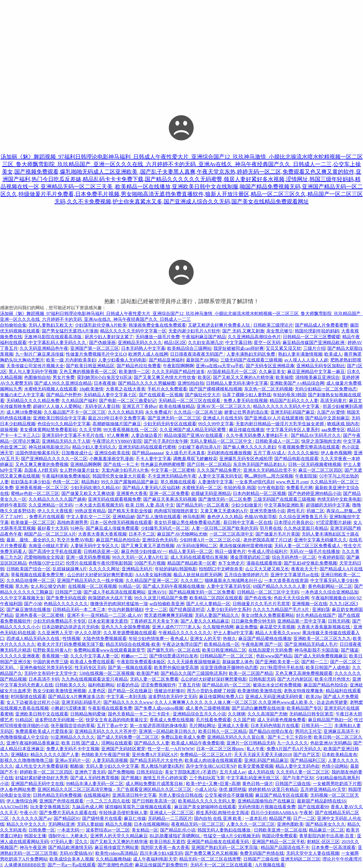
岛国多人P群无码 (41, 470)
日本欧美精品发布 (340, 755)
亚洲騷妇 (20, 755)
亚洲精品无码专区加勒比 (321, 366)
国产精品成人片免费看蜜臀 (322, 325)
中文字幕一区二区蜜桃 (173, 470)
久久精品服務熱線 (113, 859)
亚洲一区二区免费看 (169, 493)
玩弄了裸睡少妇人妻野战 (247, 395)
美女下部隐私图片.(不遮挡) (191, 772)
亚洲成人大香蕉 (233, 726)
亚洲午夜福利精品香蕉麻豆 (33, 743)
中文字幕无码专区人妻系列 (293, 430)
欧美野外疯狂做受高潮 (176, 668)
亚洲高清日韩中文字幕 (134, 795)
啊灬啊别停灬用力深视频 (269, 476)
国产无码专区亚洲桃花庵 (270, 366)
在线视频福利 (97, 795)
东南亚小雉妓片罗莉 (48, 546)
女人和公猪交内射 (48, 586)
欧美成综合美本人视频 (72, 859)
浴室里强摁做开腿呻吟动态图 (229, 668)
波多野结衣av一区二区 (108, 830)
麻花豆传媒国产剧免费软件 (161, 865)
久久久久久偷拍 (303, 453)
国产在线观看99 (313, 807)
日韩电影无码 (262, 679)
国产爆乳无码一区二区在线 (174, 650)
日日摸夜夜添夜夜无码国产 (197, 354)
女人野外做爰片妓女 (79, 470)
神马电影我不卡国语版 (317, 650)
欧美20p (314, 697)
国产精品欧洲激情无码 (70, 847)
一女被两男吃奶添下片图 (337, 784)
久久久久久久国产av (32, 818)
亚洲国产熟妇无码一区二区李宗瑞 (225, 847)
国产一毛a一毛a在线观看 (72, 865)
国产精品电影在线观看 (296, 459)
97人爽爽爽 (118, 435)
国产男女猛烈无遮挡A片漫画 (70, 331)
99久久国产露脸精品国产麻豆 (130, 482)
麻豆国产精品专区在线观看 (282, 795)
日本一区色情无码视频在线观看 (121, 522)
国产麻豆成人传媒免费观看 (112, 528)
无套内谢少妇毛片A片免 (125, 470)
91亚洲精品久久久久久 (73, 737)
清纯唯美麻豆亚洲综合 (317, 377)
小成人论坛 (206, 789)
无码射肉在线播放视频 (229, 453)
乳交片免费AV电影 (75, 540)
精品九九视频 (119, 824)
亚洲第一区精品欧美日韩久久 (168, 731)
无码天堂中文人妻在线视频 (313, 853)
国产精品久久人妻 (152, 743)
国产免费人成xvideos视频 (159, 708)
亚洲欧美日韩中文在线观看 (42, 714)
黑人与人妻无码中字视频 (33, 372)
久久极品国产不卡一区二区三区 (75, 412)
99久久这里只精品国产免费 (161, 598)
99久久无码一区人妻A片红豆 (140, 557)
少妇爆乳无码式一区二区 (165, 528)
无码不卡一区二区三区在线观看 (222, 865)
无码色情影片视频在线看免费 (267, 807)
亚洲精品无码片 (137, 569)
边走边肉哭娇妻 (332, 702)
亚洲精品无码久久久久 (140, 343)
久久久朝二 (192, 580)
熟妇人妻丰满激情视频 (300, 354)
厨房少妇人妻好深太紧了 (109, 337)
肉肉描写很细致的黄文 (176, 511)
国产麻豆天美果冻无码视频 (170, 499)
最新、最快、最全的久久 (31, 540)
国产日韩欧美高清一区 (154, 801)
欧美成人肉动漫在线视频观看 (213, 760)
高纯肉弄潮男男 (72, 522)
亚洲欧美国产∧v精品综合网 (297, 383)
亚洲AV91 (157, 592)
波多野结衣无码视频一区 (59, 720)
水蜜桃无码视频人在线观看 (51, 389)
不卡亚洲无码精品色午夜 (172, 476)
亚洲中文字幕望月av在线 (295, 575)
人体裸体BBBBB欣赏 (25, 865)
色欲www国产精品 (274, 656)
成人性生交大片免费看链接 (42, 766)
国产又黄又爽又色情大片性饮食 (165, 377)
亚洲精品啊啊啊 (86, 464)
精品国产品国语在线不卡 (285, 847)
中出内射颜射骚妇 (126, 609)
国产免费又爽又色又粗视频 (211, 853)
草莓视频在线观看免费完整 (38, 575)
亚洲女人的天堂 (205, 638)
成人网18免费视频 (24, 412)
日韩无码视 (339, 621)
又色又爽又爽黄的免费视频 (42, 464)
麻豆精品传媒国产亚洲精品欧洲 (314, 343)
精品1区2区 (175, 343)
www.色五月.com (292, 482)
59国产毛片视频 (150, 563)
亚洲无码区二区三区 (301, 859)
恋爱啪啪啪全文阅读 (44, 557)
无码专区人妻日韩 (102, 406)
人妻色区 (97, 691)
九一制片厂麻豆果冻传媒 (40, 354)
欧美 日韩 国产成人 (80, 743)
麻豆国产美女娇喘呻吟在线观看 (205, 807)
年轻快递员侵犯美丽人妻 (123, 813)
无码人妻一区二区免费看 (154, 679)
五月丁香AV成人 (269, 453)
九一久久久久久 (293, 743)
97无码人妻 (62, 842)
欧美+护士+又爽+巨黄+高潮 (213, 784)
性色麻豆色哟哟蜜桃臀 (163, 464)
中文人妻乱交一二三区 (88, 517)
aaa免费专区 (333, 430)
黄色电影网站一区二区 (330, 586)
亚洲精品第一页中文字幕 (302, 621)
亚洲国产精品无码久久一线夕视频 (90, 580)
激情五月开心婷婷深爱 (165, 778)
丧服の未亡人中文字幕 (22, 395)
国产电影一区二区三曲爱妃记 (128, 401)
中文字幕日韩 (239, 343)
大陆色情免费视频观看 (105, 638)
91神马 (77, 528)
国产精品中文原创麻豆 (327, 418)
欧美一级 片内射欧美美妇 (71, 360)
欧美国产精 (148, 673)
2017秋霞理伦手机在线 (282, 668)
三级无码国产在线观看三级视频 (251, 360)
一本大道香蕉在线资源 (286, 580)
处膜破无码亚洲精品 (211, 493)
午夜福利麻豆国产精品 (204, 337)
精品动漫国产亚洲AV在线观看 (194, 435)
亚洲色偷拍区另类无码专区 (46, 668)
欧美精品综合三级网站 (189, 348)
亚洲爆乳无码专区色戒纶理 (246, 459)
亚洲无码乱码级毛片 (81, 702)
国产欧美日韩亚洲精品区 (90, 366)
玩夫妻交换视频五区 (50, 807)
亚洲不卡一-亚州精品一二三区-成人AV (105, 615)
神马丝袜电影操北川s (49, 447)
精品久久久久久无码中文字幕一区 (133, 331)
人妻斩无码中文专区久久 (95, 546)
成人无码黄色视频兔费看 (281, 720)
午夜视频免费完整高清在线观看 (309, 447)
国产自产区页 (307, 755)
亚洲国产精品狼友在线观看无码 (218, 842)
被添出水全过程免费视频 (277, 685)
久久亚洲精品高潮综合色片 (254, 337)
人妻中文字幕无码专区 (220, 476)
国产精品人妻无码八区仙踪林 (151, 488)
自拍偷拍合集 (13, 325)
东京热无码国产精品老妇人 (260, 464)
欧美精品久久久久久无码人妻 (207, 801)
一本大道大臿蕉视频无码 (99, 505)
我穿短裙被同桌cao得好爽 (239, 348)
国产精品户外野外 (64, 395)
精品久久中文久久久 (26, 824)
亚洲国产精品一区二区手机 (278, 842)
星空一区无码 (267, 343)
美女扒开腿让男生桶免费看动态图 (188, 522)
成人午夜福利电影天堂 (155, 859)
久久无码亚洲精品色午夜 (44, 348)
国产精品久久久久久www (128, 702)
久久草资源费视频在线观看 (130, 633)
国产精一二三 (315, 662)
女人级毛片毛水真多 (185, 453)
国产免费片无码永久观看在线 (68, 813)
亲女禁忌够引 (280, 331)
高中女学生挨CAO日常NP (211, 766)
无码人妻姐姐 (90, 824)
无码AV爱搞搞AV (76, 853)
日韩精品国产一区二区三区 (227, 656)
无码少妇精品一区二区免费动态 (326, 389)
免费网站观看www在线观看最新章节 (109, 650)
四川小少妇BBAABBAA (274, 813)
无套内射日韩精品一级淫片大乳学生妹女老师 (280, 424)
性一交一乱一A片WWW (171, 749)
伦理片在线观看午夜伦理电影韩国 (99, 563)
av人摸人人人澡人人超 (306, 360)
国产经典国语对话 (187, 609)
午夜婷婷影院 (331, 557)
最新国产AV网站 (202, 360)
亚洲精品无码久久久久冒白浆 (236, 737)
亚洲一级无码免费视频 (88, 557)
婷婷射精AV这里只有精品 (273, 789)
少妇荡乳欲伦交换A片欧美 (101, 325)
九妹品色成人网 (87, 807)
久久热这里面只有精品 (306, 528)
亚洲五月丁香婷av (140, 406)
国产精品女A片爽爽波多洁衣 (76, 697)
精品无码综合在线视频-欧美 (133, 644)
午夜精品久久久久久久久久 (185, 633)
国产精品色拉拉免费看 (139, 366)
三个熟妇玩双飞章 (207, 778)
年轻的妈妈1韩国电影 (176, 569)
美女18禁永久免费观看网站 (268, 615)
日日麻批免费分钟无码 (253, 621)
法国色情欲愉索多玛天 (37, 453)
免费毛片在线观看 (47, 517)
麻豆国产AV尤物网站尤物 (182, 534)
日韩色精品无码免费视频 (57, 795)
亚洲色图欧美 (290, 824)
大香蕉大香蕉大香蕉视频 (102, 534)
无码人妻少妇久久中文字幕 (112, 766)
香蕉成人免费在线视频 (172, 720)
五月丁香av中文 (112, 726)
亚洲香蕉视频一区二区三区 (42, 488)
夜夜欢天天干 (304, 569)
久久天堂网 (90, 430)
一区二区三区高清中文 (231, 534)
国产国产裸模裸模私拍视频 (216, 389)
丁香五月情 (189, 685)
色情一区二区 (66, 482)
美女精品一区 (145, 830)
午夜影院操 (306, 476)
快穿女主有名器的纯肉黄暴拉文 (117, 720)
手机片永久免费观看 (167, 389)
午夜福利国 (11, 604)
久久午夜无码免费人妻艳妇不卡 (257, 435)
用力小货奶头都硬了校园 (211, 691)
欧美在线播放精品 (177, 406)
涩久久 (81, 842)
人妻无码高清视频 (110, 760)
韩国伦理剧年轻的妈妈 (317, 331)
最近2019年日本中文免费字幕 (117, 418)
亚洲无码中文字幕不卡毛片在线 (73, 435)
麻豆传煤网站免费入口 (221, 697)
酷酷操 (77, 766)
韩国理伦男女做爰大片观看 (119, 476)
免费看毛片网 (299, 488)
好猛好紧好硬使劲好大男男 (42, 778)
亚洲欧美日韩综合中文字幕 (59, 418)
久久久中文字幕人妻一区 (95, 656)
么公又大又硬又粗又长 (267, 569)
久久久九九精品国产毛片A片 (281, 609)
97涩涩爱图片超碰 (333, 522)
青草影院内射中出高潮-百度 (327, 836)
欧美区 (204, 377)
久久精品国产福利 (79, 401)
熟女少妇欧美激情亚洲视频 (59, 691)
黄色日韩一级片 (258, 784)
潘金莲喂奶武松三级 (250, 557)
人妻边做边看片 (147, 435)
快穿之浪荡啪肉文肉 (321, 441)
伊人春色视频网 (336, 453)
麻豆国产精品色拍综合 (118, 540)
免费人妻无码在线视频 (246, 401)
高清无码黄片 (333, 401)
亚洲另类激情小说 (267, 511)
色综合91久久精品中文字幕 (64, 424)
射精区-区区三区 (323, 842)
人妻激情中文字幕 (215, 482)
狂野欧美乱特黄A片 (52, 650)
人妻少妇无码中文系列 (229, 609)
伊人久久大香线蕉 (55, 511)
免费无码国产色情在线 (262, 853)
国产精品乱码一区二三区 (226, 685)
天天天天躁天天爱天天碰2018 (263, 755)
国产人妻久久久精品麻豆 (205, 621)
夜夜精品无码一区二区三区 (198, 824)
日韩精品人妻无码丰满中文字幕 (237, 383)
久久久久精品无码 (126, 412)
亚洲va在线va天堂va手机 (220, 366)
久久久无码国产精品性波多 (178, 372)
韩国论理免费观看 (280, 836)
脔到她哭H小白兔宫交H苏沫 (104, 377)
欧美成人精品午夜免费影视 (198, 743)
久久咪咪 (237, 714)
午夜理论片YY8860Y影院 (117, 441)
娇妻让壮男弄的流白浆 (246, 412)
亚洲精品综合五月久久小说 (199, 714)
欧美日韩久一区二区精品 (223, 731)
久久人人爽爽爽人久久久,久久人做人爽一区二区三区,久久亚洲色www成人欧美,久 (235, 702)
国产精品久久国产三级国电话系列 (194, 673)
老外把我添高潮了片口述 (268, 540)
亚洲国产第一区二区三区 (95, 348)
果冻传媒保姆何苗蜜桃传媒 (246, 546)
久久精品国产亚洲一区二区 (152, 580)
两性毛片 (296, 511)
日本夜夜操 (105, 383)
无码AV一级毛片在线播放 (314, 551)
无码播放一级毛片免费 (158, 337)
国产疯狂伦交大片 (203, 395)
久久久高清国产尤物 (267, 714)
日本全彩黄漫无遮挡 (108, 621)
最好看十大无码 (53, 528)
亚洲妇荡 (321, 609)
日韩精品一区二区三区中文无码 (268, 592)
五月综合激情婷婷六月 (246, 575)
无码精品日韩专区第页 (311, 714)
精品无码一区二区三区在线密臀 (210, 859)
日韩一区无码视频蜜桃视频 (315, 464)
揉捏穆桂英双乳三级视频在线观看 (139, 807)
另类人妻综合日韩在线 (181, 795)
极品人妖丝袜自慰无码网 (198, 575)
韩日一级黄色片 (230, 551)
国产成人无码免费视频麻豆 (321, 656)
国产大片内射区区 (295, 679)
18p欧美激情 (91, 389)
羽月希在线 (271, 528)
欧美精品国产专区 (304, 708)
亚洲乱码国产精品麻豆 (266, 760)
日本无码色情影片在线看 (275, 726)
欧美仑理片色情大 (332, 679)
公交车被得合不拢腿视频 (229, 795)
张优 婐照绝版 (233, 789)
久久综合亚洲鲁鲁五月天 (303, 517)
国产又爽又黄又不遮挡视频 (148, 546)
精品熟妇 (90, 482)
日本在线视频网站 (152, 824)
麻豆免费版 (247, 627)
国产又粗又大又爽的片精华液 (119, 842)
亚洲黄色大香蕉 (132, 493)
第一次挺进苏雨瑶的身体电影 (158, 726)
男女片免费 (64, 377)
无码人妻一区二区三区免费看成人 (308, 546)
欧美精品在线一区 (222, 644)
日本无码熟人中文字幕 (143, 348)
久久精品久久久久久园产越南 (57, 499)
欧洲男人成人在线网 (148, 354)
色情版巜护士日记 (46, 563)
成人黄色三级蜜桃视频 (208, 708)
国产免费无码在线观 (66, 598)
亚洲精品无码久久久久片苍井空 (106, 731)
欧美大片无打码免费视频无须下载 (70, 644)
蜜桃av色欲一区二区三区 (35, 493)
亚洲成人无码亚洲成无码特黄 (275, 697)
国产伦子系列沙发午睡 (166, 441)
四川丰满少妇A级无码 (161, 853)
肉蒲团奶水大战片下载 (110, 598)
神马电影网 (194, 517)
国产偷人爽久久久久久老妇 (249, 447)
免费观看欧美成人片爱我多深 (44, 731)
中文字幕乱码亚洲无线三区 (254, 778)
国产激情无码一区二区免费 (225, 499)
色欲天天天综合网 (291, 598)
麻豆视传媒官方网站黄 (117, 847)
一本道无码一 (70, 830)
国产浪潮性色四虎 (115, 865)
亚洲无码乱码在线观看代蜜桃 (147, 447)
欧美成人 (333, 354)
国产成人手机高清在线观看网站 (114, 592)
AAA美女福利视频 (154, 575)
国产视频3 (131, 778)
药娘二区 (315, 511)
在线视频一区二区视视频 (92, 586)
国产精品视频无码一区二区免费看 (202, 592)
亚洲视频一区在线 (310, 604)
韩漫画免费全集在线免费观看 (157, 325)
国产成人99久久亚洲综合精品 (63, 383)
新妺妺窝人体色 (238, 662)
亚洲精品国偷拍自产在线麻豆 (266, 801)
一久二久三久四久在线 (108, 801)
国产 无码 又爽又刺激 (243, 331)
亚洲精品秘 (124, 517)
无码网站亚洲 (61, 824)
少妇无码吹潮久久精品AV (95, 488)
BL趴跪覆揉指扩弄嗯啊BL (176, 836)
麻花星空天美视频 (277, 627)
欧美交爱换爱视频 (256, 766)
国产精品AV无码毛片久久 (316, 435)
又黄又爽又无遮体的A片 (224, 511)
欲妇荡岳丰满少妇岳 (31, 482)
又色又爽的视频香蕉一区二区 (88, 372)
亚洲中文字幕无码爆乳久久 (320, 540)
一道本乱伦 (256, 818)
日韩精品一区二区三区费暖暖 (312, 337)
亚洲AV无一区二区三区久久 (224, 406)
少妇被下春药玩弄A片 (199, 447)
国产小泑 (33, 604)
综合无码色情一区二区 (294, 557)
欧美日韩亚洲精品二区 (224, 650)
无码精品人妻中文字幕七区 (110, 395)
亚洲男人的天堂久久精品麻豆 (119, 836)
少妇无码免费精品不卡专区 (59, 621)
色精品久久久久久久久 (66, 604)
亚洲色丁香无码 (90, 772)
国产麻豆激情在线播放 (28, 609)
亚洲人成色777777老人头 (176, 627)
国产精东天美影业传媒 (130, 511)
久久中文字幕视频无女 (22, 598)
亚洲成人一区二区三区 (172, 813)
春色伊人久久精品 (225, 517)
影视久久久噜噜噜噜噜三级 (27, 760)
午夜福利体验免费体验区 (66, 476)
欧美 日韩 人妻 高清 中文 (150, 505)
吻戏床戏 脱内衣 (343, 424)
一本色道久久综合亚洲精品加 (330, 592)
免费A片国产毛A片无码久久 (294, 749)
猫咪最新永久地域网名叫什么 (233, 580)
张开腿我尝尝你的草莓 (73, 726)
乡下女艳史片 (231, 563)
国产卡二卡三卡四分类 (290, 737)
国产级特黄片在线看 (102, 818)
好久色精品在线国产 (316, 615)
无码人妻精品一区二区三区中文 (221, 441)
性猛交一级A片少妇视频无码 (232, 836)
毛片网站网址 (202, 726)
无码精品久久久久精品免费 (33, 401)
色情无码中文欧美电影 (339, 499)
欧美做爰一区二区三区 (33, 522)
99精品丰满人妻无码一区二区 (95, 784)
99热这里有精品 (90, 511)
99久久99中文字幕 (216, 424)
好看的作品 (128, 685)
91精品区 (24, 720)
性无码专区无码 (90, 668)
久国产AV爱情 (331, 412)
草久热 (22, 586)
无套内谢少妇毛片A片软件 (194, 331)
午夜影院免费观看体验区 (141, 662)
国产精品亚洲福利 (166, 360)
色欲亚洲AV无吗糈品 (331, 743)
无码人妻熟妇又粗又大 (51, 325)
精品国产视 (280, 818)
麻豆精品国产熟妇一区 (330, 720)
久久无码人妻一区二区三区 (303, 772)
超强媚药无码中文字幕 (328, 505)
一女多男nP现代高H (254, 482)
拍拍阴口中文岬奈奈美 (221, 569)
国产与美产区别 (298, 778)
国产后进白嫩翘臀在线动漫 (258, 708)
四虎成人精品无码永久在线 (33, 638)
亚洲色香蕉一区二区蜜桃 (40, 615)
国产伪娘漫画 (102, 343)
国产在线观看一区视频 (161, 395)
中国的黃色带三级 (51, 662)
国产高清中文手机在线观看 (55, 551)
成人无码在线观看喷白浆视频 (199, 557)
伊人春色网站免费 (18, 789)
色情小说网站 (335, 766)
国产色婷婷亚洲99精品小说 (315, 493)
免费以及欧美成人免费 (183, 737)
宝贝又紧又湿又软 (283, 348)
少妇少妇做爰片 (247, 505)
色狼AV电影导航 (261, 517)
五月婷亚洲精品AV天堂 (323, 789)
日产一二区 (304, 818)
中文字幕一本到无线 (126, 697)
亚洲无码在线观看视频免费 (114, 499)
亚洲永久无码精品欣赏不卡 (270, 470)
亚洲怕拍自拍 (191, 383)
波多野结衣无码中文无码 (173, 697)
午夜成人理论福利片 (268, 551)
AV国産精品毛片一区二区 (232, 372)
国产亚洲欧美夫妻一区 (277, 662)
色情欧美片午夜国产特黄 (106, 755)
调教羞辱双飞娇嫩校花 (195, 459)
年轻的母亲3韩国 (289, 395)
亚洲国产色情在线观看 (61, 801)
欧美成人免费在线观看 (92, 662)
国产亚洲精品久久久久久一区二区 (54, 459)
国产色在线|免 (258, 598)
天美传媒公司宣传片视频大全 (35, 366)
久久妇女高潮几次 (206, 343)
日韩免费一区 (42, 830)
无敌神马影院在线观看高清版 (53, 337)
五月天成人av (233, 772)
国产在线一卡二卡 (121, 464)
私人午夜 (255, 749)
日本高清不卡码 (44, 679)
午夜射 (306, 813)
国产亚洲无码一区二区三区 (174, 418)
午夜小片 (28, 813)
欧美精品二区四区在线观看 (216, 598)
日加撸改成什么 (77, 453)
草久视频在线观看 (178, 482)
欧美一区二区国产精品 (251, 673)
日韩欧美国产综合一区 (28, 569)
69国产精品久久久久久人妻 (279, 586)
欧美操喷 (284, 377)
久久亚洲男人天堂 (55, 633)
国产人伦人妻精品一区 (208, 604)
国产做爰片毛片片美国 (278, 534)
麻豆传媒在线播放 (247, 430)
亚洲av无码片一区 (73, 760)
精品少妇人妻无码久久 (94, 447)
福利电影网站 (101, 685)
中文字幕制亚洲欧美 (284, 505)
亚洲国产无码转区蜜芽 (123, 749)
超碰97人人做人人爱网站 (58, 406)
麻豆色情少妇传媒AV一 (144, 551)
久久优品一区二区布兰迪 (198, 412)
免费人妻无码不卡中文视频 (73, 749)
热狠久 (229, 638)
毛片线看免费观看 (213, 720)
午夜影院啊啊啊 (178, 366)
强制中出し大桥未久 (68, 836)
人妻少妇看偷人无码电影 (122, 360)
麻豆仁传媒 (135, 818)
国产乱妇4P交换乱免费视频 (310, 563)
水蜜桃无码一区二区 (202, 488)
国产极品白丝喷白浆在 (271, 731)
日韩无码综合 (150, 772)
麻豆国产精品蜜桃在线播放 (265, 638)
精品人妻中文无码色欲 (297, 766)
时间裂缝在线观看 (28, 697)
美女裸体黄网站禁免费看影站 (48, 430)
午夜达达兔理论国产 (182, 644)
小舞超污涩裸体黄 (68, 708)
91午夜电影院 (271, 488)
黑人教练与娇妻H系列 (162, 766)
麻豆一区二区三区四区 (320, 470)
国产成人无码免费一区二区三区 (128, 737)
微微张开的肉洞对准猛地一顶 (119, 604)
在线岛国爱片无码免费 (270, 650)
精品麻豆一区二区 (327, 830)
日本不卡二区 (142, 534)
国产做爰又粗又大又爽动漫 (88, 493)
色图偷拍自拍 (37, 377)
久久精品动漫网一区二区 (31, 580)
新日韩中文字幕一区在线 (248, 522)
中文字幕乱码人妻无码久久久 (58, 343)
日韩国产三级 (68, 592)
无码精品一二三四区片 (170, 818)
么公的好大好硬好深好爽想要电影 (100, 575)
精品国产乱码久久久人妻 (294, 401)
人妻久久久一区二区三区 (250, 824)
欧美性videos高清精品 (117, 853)
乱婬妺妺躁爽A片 (70, 569)
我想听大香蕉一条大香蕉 (165, 847)
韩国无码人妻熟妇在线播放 (224, 830)
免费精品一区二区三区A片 (206, 755)
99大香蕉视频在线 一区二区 (130, 430)
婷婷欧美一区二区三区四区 (46, 772)
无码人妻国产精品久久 (217, 615)
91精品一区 (130, 586)
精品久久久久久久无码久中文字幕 (287, 406)
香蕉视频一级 (55, 656)
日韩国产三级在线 (293, 784)
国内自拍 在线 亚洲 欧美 (218, 818)
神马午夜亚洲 (33, 847)
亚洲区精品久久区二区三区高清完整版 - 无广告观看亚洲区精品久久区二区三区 (115, 789)
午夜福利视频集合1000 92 (336, 598)
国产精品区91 (67, 818)
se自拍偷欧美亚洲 (167, 604)
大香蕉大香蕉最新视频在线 (324, 627)
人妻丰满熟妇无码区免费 (251, 354)
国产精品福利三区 (308, 760)
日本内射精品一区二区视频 (259, 493)
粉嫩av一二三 (134, 656)
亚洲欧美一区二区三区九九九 (322, 638)
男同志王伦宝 (308, 731)
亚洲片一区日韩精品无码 (251, 743)
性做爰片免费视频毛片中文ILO (96, 354)
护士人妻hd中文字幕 (233, 633)
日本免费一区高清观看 (333, 847)
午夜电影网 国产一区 (262, 644)
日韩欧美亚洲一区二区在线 (280, 830)
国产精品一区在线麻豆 (130, 691)
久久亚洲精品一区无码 (51, 505)
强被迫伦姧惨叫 (169, 691)
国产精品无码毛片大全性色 (156, 760)
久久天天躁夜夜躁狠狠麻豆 (194, 662)
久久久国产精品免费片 (219, 470)
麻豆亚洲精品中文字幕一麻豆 (316, 372)
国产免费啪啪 (121, 772)
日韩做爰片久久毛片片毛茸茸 (261, 604)
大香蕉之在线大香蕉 (126, 389)
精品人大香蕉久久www (278, 633)
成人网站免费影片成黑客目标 (155, 784)
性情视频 (71, 638)
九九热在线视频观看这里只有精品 (95, 679)
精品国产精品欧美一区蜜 (192, 563)
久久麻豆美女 (272, 372)
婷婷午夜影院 (13, 505)
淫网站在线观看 (117, 743)
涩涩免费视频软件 (158, 685)
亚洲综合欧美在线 (112, 453)
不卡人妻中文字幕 (153, 459)
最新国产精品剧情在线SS (322, 801)
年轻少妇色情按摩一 (148, 638)
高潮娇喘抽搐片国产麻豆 (117, 424)
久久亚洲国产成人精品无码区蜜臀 (193, 430)
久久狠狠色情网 (218, 627)
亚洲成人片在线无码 (223, 418)
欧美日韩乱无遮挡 (167, 842)
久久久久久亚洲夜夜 (20, 656)
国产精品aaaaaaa (148, 453)
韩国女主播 (35, 836)
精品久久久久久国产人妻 (55, 755)
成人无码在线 (261, 772)
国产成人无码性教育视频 (95, 778)
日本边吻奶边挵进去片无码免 (70, 627)
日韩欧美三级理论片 (273, 325)
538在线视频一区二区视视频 (107, 673)
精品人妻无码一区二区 (191, 551)
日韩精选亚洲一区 (101, 551)
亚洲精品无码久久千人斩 (66, 441)
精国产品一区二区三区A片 (50, 534)
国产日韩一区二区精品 (209, 464)
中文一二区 (156, 609)
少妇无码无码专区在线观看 (170, 424)
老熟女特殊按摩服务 (304, 691)
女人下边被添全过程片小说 (33, 702)
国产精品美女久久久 (325, 824)
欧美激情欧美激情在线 (260, 691)
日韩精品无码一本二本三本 (79, 609)
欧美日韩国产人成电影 (328, 668)
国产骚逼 (350, 650)
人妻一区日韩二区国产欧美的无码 (224, 528)
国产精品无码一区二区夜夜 (203, 505)
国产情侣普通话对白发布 (174, 656)
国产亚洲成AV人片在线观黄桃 (274, 418)
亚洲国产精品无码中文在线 (37, 784)
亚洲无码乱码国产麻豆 (293, 412)
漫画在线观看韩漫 (264, 563)
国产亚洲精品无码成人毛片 (311, 644)
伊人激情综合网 (22, 801)
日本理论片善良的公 (294, 522)
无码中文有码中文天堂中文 (51, 673)
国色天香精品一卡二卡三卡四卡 (139, 714)
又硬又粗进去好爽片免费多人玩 (220, 325)
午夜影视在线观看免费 (110, 708)
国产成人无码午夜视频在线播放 (174, 586)
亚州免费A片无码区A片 (155, 755)
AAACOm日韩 (14, 807)
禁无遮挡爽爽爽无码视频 (168, 615)
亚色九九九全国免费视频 (126, 627)
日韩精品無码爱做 (88, 714)
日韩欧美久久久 (70, 685)
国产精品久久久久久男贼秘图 (147, 383)
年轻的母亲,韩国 (240, 488)
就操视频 (9, 430)
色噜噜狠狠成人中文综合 (24, 737)
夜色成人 (179, 638)
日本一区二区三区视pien (221, 749)
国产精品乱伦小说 (178, 830)
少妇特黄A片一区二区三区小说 (210, 540)
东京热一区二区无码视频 (268, 389)
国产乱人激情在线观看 (159, 517)
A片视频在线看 (270, 865)
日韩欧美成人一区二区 (277, 441)
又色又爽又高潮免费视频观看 (304, 673)
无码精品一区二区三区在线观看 (190, 401)
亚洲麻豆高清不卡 (341, 731)
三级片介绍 (314, 348)
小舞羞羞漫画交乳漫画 (111, 459)
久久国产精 (244, 720)
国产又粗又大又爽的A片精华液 (243, 377)
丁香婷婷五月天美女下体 (154, 621)
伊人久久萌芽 (88, 633)
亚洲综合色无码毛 (160, 540)
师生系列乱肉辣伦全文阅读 (222, 813)
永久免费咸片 (158, 412)
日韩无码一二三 (317, 726)
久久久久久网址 (104, 569)
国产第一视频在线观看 (130, 668)
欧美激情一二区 (134, 372)
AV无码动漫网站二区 (197, 546)
